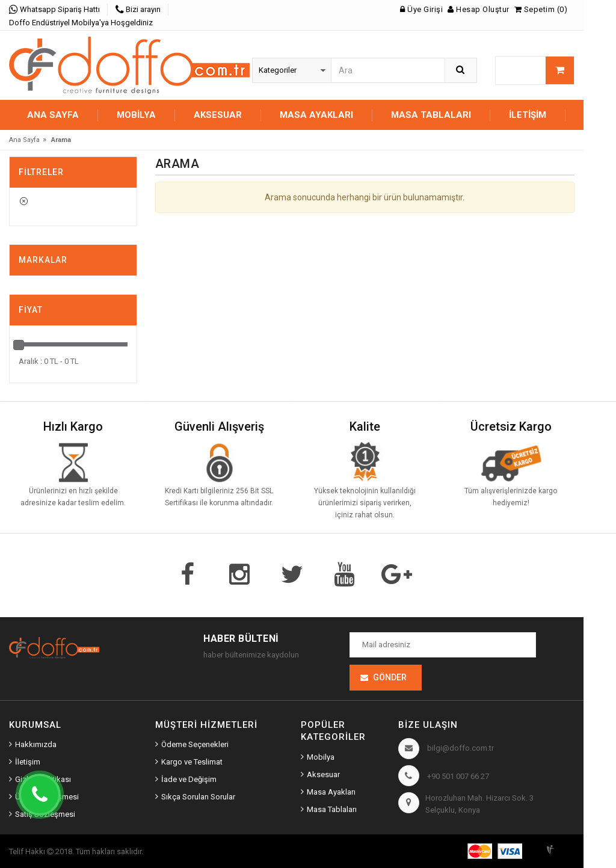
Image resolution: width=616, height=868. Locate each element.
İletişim (528, 115)
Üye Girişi (421, 9)
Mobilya (321, 757)
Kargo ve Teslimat (192, 762)
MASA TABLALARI (431, 115)
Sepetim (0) (541, 9)
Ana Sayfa (53, 115)
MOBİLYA (136, 115)
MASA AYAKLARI (316, 115)
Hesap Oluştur (479, 9)
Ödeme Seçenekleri (195, 744)
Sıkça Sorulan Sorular (198, 797)
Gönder (390, 677)
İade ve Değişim (189, 779)
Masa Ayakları (331, 792)
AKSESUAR (218, 115)
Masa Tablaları (332, 809)
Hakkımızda (36, 744)
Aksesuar (323, 774)
